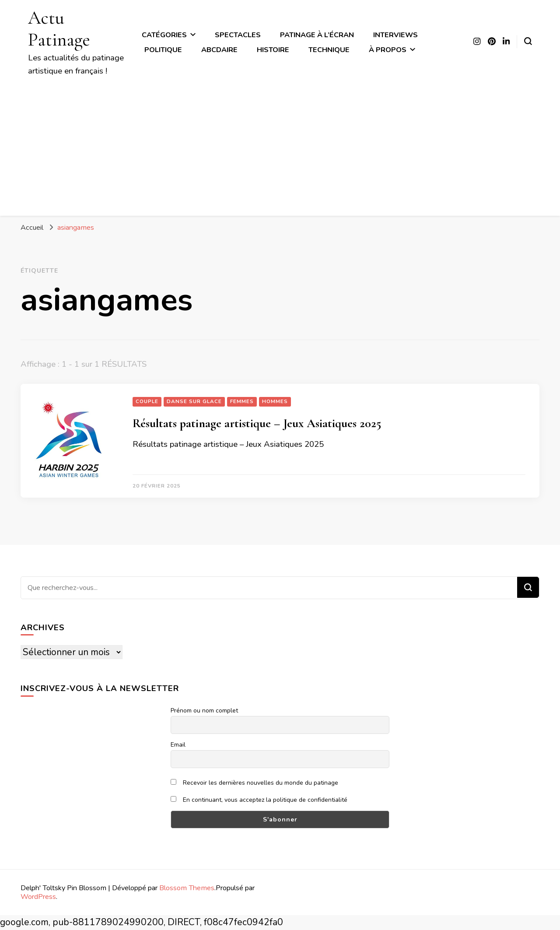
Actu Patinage (59, 29)
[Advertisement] (280, 143)
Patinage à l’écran (317, 35)
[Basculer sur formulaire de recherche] (528, 41)
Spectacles (238, 35)
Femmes (242, 401)
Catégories (164, 35)
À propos (388, 50)
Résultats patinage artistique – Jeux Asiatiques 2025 (257, 423)
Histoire (273, 50)
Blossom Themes (187, 888)
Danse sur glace (194, 401)
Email (178, 745)
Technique (329, 50)
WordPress (38, 897)
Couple (147, 401)
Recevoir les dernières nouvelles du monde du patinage (254, 783)
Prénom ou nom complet (204, 711)
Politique (163, 50)
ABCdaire (219, 50)
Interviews (395, 35)
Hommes (275, 401)
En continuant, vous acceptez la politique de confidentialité (259, 800)
